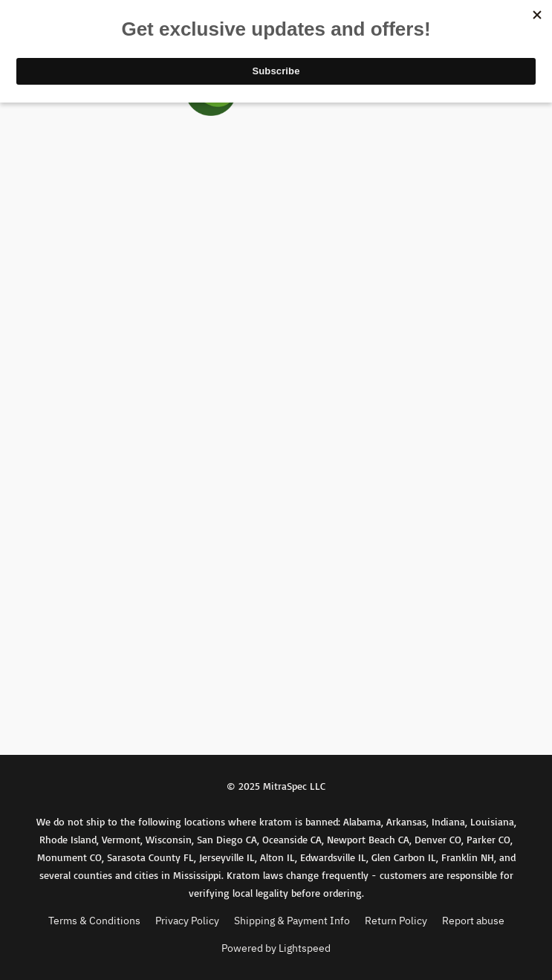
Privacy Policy (187, 921)
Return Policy (396, 921)
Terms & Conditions (94, 921)
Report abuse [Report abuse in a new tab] (473, 921)
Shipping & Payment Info (292, 921)
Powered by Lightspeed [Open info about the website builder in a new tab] (276, 948)
